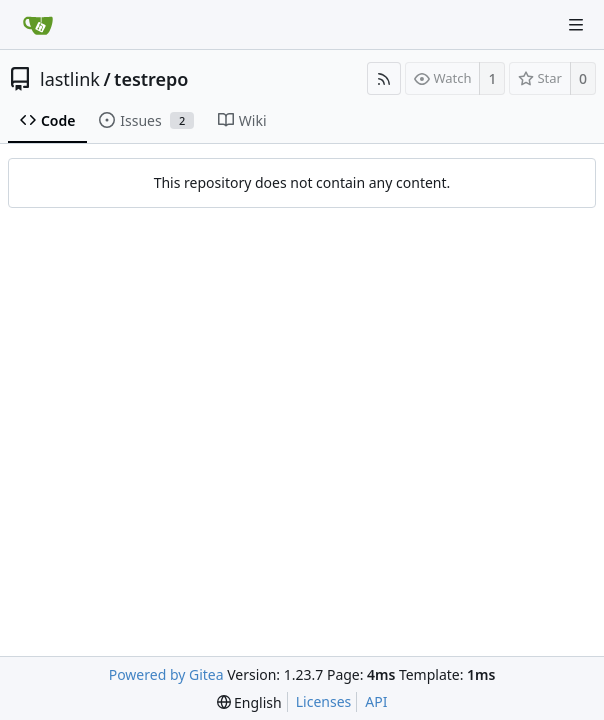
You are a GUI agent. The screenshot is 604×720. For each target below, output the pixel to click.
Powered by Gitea (166, 674)
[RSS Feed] (384, 78)
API (376, 701)
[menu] (249, 702)
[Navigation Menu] (576, 25)
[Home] (38, 25)
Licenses (324, 701)
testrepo (151, 79)
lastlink (70, 79)
